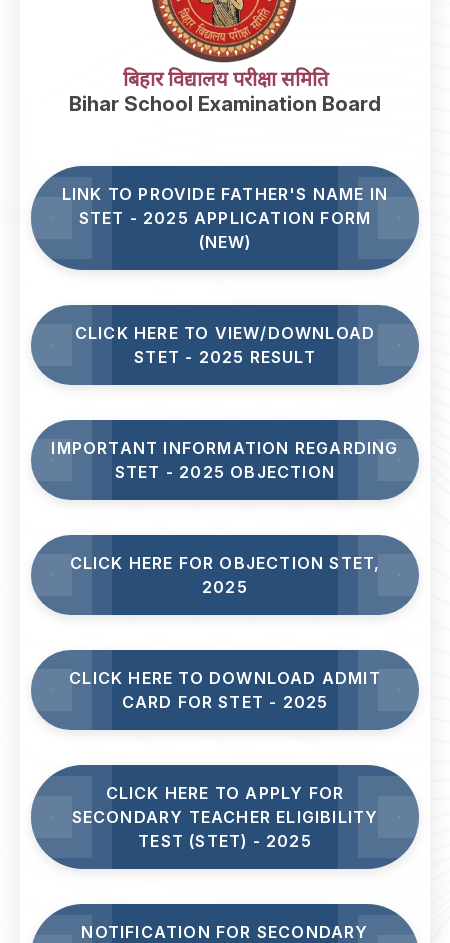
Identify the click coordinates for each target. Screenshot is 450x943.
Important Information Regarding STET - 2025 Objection (224, 460)
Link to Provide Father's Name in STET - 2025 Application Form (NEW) (225, 218)
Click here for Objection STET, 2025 (225, 575)
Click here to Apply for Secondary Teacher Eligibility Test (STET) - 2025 (225, 817)
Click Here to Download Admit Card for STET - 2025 (225, 690)
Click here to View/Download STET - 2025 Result (225, 345)
